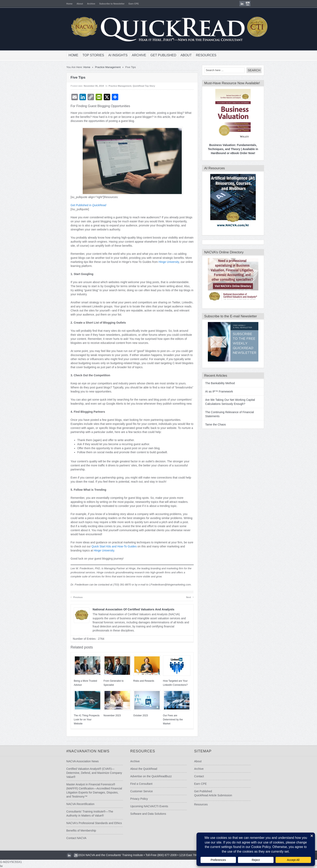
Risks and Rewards (137, 681)
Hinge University (162, 262)
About (73, 4)
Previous (70, 597)
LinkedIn (249, 4)
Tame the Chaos (209, 424)
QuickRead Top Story (137, 86)
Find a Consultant (139, 784)
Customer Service (139, 791)
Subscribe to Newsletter (105, 4)
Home (63, 4)
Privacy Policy (137, 799)
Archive (84, 4)
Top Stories (87, 55)
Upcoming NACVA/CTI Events (147, 806)
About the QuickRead (142, 769)
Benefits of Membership (74, 831)
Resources (199, 55)
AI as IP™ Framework (212, 391)
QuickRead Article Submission (216, 795)
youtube (254, 4)
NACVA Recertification (74, 804)
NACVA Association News (76, 761)
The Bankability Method (213, 383)
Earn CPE (127, 4)
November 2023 (105, 716)
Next (183, 597)
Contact (202, 776)
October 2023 (134, 716)
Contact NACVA (70, 838)
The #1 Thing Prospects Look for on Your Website (80, 720)
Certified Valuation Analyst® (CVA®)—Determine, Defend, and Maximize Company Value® (87, 773)
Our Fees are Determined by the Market (166, 720)
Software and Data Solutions (146, 814)
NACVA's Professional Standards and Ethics (87, 823)
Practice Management (101, 67)
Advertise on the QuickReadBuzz (149, 776)
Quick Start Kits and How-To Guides (107, 546)
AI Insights (111, 55)
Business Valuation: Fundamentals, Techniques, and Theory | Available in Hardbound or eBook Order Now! (226, 149)
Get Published (157, 55)
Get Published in (82, 205)
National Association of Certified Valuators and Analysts (127, 609)
